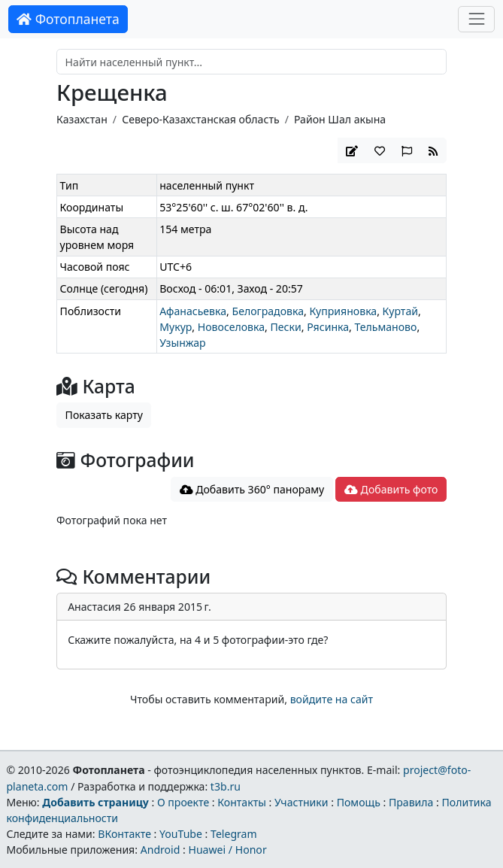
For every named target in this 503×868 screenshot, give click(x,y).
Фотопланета (68, 19)
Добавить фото (391, 489)
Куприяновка (343, 311)
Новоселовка (231, 327)
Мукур (176, 327)
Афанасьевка (193, 311)
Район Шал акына (340, 119)
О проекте (183, 802)
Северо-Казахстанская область (200, 119)
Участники (301, 802)
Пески (286, 327)
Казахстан (82, 119)
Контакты (242, 802)
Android (161, 850)
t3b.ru (226, 786)
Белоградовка (268, 311)
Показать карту (104, 415)
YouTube (181, 834)
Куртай (400, 311)
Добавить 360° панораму (252, 489)
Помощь (359, 802)
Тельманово (386, 327)
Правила (411, 802)
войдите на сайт (332, 699)
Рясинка (328, 327)
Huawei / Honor (227, 850)
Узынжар (182, 343)
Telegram (234, 834)
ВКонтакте (124, 834)
